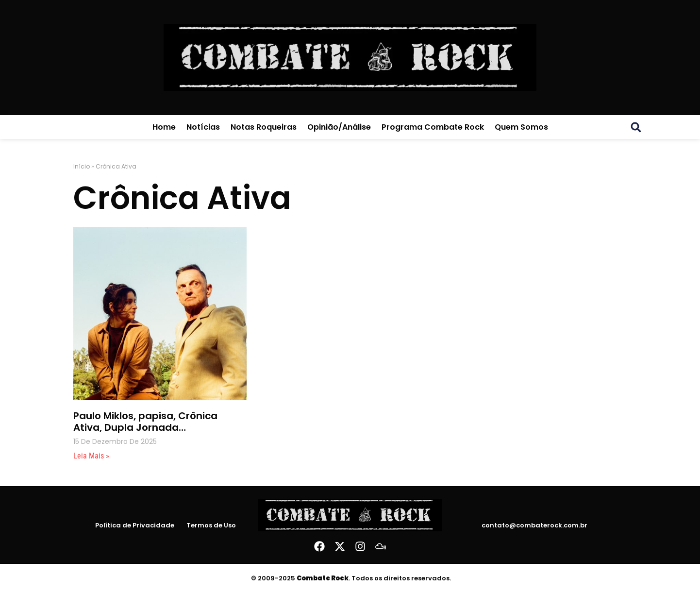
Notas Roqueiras (264, 127)
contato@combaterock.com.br (534, 525)
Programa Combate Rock (433, 127)
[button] (636, 127)
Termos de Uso (211, 525)
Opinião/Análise (339, 127)
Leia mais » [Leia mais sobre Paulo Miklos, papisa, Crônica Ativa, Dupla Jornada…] (91, 456)
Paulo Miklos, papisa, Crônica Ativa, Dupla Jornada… (145, 422)
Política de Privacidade (135, 525)
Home (164, 127)
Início (82, 166)
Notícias (203, 127)
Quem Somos (521, 127)
